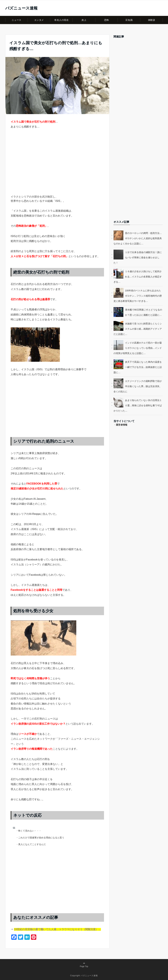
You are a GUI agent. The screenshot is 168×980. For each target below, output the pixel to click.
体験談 (152, 20)
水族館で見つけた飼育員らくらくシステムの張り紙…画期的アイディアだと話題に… (138, 329)
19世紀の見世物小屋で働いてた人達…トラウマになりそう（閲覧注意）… (57, 929)
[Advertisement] (57, 168)
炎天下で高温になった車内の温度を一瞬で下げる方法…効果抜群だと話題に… (138, 367)
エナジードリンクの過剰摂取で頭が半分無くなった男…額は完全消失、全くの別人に (138, 386)
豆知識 (129, 20)
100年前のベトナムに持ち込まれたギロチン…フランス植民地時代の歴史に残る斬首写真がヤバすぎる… (138, 296)
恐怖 (107, 20)
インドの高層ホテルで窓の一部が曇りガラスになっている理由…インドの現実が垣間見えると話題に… (138, 348)
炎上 (84, 20)
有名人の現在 (61, 20)
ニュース (16, 20)
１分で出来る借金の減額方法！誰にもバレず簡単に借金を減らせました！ (138, 257)
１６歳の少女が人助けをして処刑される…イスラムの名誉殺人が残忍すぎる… (138, 277)
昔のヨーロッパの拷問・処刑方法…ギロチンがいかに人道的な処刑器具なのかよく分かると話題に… (138, 238)
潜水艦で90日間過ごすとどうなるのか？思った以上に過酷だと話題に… (144, 312)
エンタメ (39, 20)
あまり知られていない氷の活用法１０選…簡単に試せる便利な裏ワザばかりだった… (138, 405)
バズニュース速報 (21, 8)
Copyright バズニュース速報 (84, 976)
